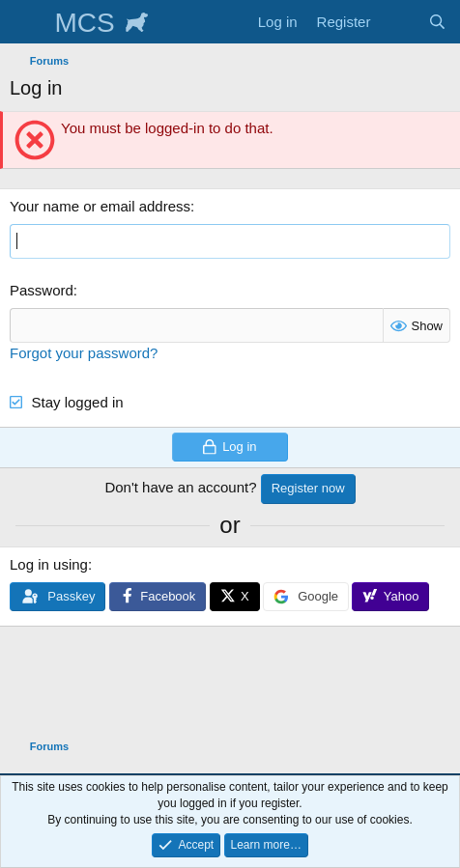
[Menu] (27, 22)
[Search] (437, 22)
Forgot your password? (84, 353)
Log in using (49, 564)
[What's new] (399, 22)
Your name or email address (100, 206)
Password (42, 290)
